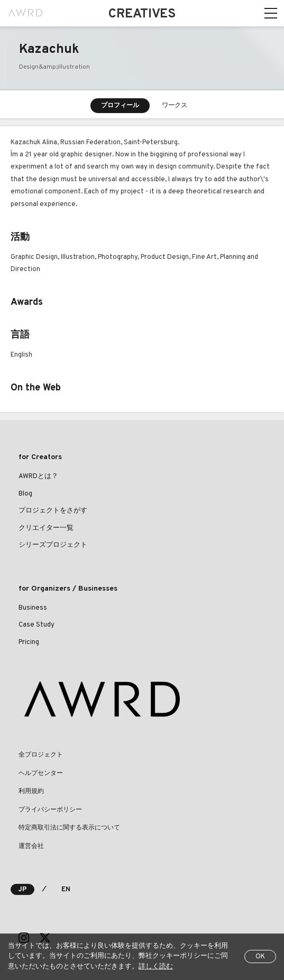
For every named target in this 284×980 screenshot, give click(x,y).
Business (33, 608)
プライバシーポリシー (50, 810)
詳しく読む (156, 967)
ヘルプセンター (41, 773)
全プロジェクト (41, 755)
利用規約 (31, 791)
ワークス (175, 106)
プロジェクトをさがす (53, 511)
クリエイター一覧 (46, 528)
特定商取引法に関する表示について (69, 828)
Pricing (29, 642)
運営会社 (31, 846)
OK (260, 957)
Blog (25, 494)
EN (66, 890)
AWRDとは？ (38, 477)
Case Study (36, 625)
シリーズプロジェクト (53, 545)
